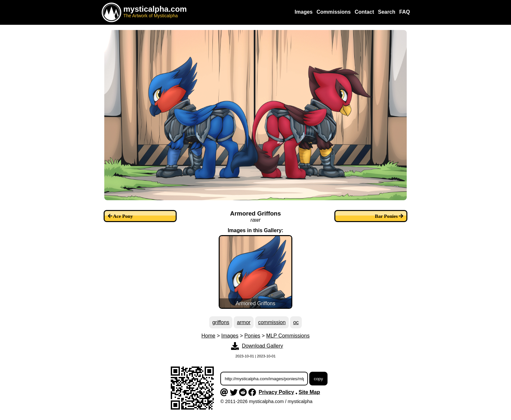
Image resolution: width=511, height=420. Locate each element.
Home (208, 336)
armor (244, 322)
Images (230, 336)
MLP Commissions (288, 336)
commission (272, 322)
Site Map (309, 392)
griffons (221, 322)
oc (296, 322)
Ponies (252, 336)
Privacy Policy (277, 392)
